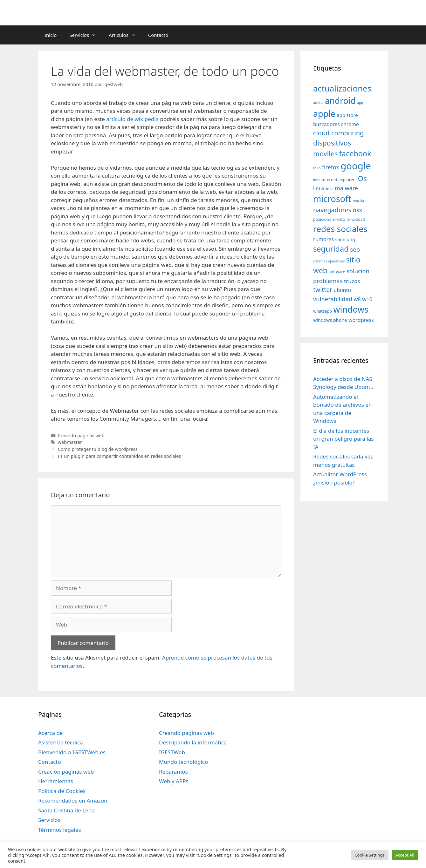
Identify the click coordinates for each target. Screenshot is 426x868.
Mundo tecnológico (183, 762)
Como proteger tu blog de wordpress (98, 449)
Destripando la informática (193, 742)
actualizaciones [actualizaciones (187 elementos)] (342, 88)
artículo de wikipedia (132, 119)
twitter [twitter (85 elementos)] (323, 290)
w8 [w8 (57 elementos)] (357, 299)
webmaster (70, 442)
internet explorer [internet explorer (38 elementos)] (338, 180)
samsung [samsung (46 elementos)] (345, 239)
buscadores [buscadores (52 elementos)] (326, 124)
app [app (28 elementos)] (360, 103)
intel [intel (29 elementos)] (317, 180)
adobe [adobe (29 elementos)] (318, 102)
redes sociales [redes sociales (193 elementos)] (340, 229)
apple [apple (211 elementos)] (324, 114)
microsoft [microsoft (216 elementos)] (332, 199)
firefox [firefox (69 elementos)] (331, 167)
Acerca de (50, 733)
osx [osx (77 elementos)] (357, 210)
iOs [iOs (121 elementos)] (361, 178)
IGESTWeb (172, 752)
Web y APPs (174, 781)
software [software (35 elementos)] (337, 272)
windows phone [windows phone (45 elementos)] (330, 320)
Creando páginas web (81, 435)
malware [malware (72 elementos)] (346, 188)
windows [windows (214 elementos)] (351, 309)
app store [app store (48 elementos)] (347, 115)
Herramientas (56, 781)
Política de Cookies (62, 791)
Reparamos (173, 772)
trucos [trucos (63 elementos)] (352, 281)
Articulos (125, 35)
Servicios (86, 35)
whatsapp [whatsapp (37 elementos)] (323, 311)
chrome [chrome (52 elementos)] (350, 124)
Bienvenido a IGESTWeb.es (72, 752)
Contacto (158, 35)
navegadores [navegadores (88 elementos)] (332, 210)
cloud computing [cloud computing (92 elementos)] (338, 133)
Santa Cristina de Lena (66, 810)
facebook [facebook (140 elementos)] (355, 153)
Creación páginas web (66, 772)
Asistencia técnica (61, 742)
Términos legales (60, 830)
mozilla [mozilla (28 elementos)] (359, 201)
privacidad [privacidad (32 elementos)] (356, 219)
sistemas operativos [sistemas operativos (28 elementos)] (329, 261)
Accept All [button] (405, 855)
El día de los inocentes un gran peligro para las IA (343, 439)
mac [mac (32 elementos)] (330, 189)
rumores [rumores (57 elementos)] (323, 239)
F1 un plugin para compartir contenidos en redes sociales (120, 456)
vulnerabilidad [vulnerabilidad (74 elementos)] (333, 299)
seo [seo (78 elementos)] (355, 249)
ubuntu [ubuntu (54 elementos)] (342, 290)
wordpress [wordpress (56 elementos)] (361, 320)
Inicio (51, 35)
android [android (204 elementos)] (340, 101)
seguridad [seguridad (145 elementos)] (331, 249)
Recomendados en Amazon (73, 800)
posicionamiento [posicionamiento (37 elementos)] (329, 219)
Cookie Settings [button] (369, 855)
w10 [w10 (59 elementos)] (367, 299)
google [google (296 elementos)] (356, 166)
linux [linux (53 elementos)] (319, 188)
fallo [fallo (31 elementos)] (317, 168)
